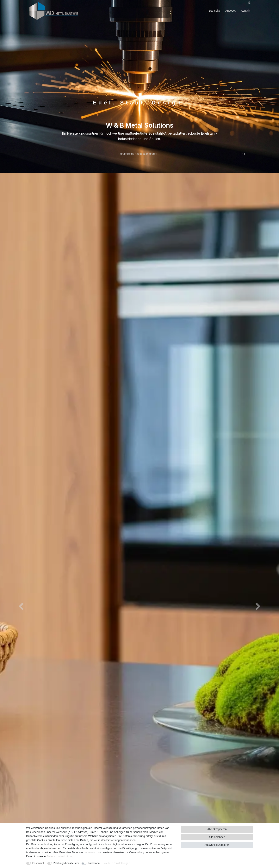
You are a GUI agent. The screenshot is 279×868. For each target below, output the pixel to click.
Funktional (94, 863)
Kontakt (246, 11)
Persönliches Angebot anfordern (182, 154)
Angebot (230, 11)
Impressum (90, 852)
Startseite (214, 11)
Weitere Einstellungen (117, 863)
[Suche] (249, 3)
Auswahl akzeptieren (217, 845)
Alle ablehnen (217, 837)
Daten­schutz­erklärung (60, 856)
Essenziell (38, 863)
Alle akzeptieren (217, 829)
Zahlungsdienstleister (66, 863)
